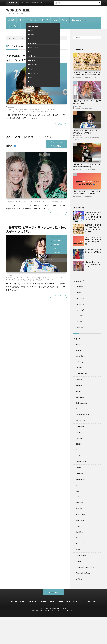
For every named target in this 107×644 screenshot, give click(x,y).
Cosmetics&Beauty (79, 20)
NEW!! (21, 20)
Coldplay (79, 409)
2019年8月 (80, 322)
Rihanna (79, 550)
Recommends (89, 196)
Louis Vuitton (33, 278)
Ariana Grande (81, 356)
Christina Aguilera (82, 403)
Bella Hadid (80, 379)
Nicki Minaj (79, 532)
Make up (79, 508)
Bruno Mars (80, 397)
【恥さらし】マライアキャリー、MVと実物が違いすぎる (93, 264)
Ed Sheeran (80, 426)
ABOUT (11, 20)
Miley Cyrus (80, 520)
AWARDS (88, 77)
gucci (26, 278)
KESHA (78, 467)
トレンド (53, 278)
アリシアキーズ (47, 109)
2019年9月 (80, 316)
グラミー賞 (56, 109)
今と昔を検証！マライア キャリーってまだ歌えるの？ (93, 252)
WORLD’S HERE (18, 10)
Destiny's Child (81, 421)
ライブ (30, 111)
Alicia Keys (52, 65)
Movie (55, 20)
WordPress (71, 611)
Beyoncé (79, 385)
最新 (35, 111)
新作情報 (57, 252)
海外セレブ (48, 111)
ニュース (11, 111)
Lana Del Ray (80, 479)
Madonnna (79, 503)
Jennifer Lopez (81, 462)
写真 (24, 280)
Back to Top (53, 592)
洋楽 (38, 111)
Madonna (93, 169)
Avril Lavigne (58, 142)
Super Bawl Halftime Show (85, 567)
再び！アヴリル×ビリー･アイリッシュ (31, 137)
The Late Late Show (55, 77)
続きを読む (58, 124)
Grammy (26, 109)
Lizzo (82, 108)
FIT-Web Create (51, 611)
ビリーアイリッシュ (21, 111)
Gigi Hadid (79, 438)
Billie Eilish (52, 69)
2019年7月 (80, 328)
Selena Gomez (81, 555)
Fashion (65, 20)
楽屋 (41, 280)
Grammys (51, 73)
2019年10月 (80, 310)
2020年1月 (80, 293)
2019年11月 (80, 304)
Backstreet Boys (82, 374)
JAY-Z (78, 456)
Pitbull (78, 538)
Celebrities (32, 20)
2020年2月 (80, 287)
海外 (42, 111)
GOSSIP (45, 20)
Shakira (78, 561)
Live (55, 249)
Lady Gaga (79, 473)
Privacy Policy (13, 26)
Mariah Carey (88, 108)
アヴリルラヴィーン (24, 202)
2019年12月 (80, 298)
